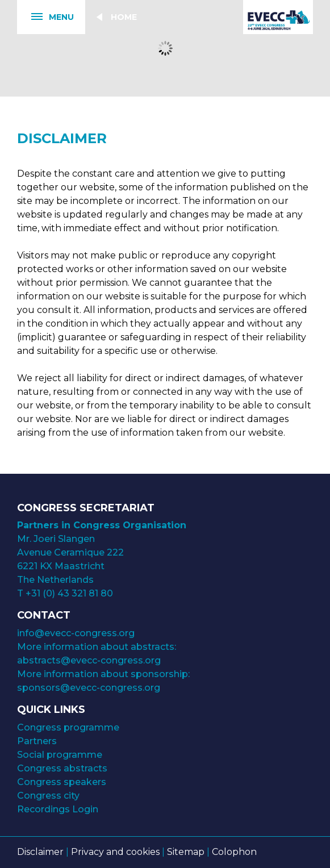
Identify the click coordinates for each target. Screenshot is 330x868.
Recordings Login (58, 809)
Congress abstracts (62, 768)
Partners (37, 741)
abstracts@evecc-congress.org (89, 660)
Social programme (60, 755)
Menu (45, 17)
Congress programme (68, 727)
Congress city (48, 796)
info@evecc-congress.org (77, 633)
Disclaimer (40, 852)
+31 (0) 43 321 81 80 (69, 593)
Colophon (234, 852)
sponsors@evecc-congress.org (89, 688)
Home (124, 17)
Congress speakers (62, 782)
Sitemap (186, 852)
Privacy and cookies (115, 852)
